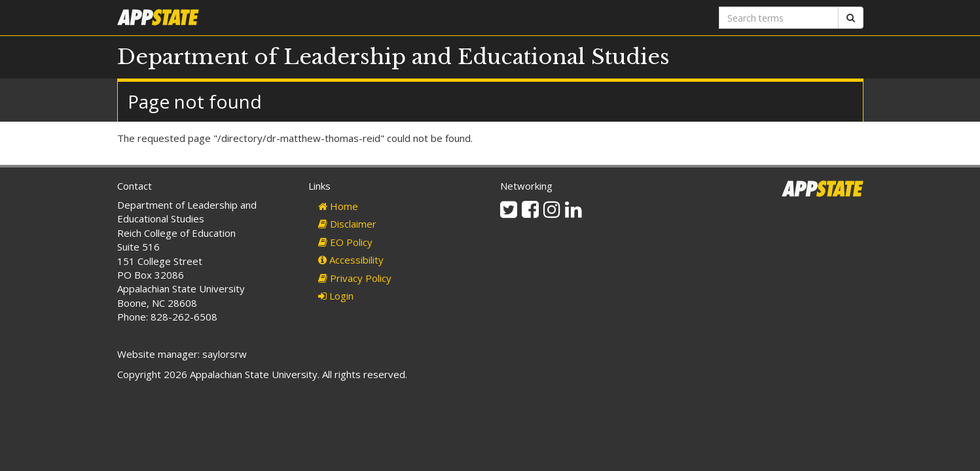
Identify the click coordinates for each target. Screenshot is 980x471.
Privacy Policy (355, 278)
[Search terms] (779, 18)
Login (336, 296)
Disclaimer (347, 224)
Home (338, 206)
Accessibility (351, 260)
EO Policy (345, 242)
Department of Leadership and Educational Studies (393, 57)
